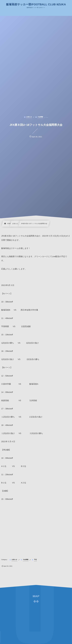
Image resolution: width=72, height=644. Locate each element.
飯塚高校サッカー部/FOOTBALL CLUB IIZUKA (36, 4)
